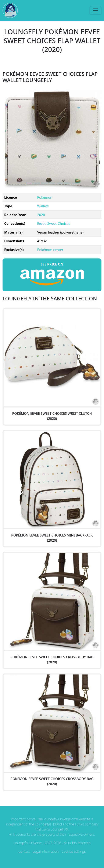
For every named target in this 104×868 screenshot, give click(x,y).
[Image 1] (37, 183)
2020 (41, 215)
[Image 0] (29, 183)
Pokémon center (50, 250)
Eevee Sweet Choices (53, 224)
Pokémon (45, 197)
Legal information (46, 851)
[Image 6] (75, 183)
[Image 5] (67, 183)
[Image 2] (44, 183)
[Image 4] (60, 183)
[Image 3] (52, 183)
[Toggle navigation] (96, 10)
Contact (24, 851)
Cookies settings (73, 851)
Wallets (43, 206)
